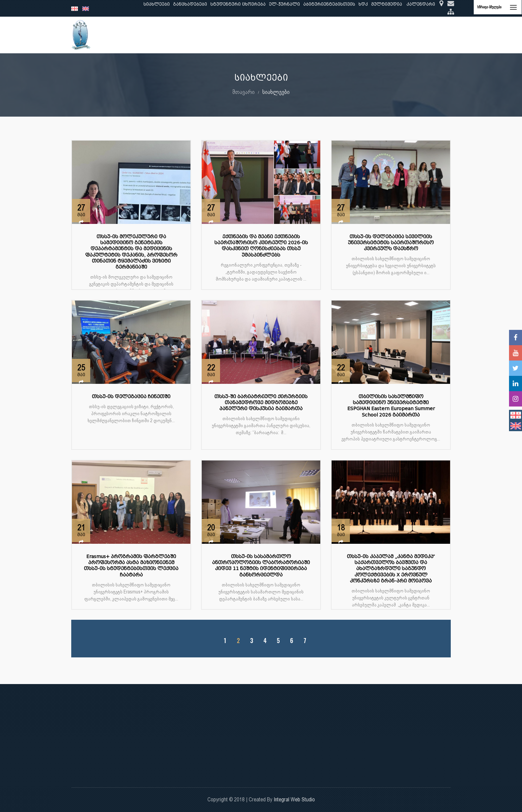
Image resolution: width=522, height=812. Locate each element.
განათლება (176, 35)
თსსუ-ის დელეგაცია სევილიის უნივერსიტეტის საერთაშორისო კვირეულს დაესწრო (391, 243)
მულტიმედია (387, 4)
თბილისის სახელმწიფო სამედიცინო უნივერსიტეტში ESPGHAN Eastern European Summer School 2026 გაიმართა (391, 406)
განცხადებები (190, 4)
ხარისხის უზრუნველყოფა (319, 35)
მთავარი (244, 92)
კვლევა (206, 35)
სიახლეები (157, 4)
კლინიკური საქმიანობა (251, 35)
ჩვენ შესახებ (140, 35)
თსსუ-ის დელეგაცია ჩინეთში (131, 397)
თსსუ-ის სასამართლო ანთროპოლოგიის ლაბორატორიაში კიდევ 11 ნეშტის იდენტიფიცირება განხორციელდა (261, 566)
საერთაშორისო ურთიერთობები (399, 35)
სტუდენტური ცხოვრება (238, 4)
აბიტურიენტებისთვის (329, 4)
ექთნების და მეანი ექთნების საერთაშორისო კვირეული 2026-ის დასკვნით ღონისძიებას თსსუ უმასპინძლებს (261, 246)
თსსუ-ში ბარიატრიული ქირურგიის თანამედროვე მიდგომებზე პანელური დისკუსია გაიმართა (261, 403)
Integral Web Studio (294, 800)
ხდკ (363, 4)
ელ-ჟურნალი (284, 4)
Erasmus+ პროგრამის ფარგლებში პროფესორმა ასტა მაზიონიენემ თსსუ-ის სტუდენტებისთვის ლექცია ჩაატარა (131, 566)
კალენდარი (421, 4)
